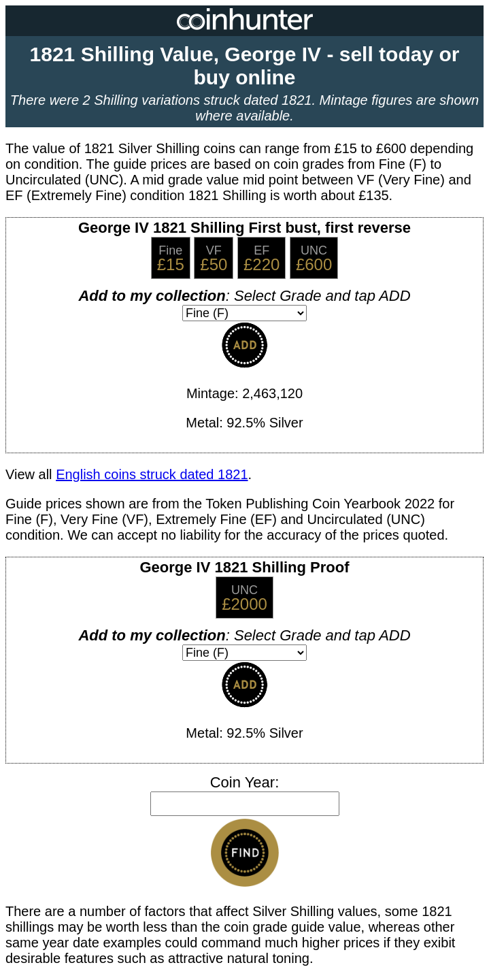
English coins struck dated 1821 (152, 474)
